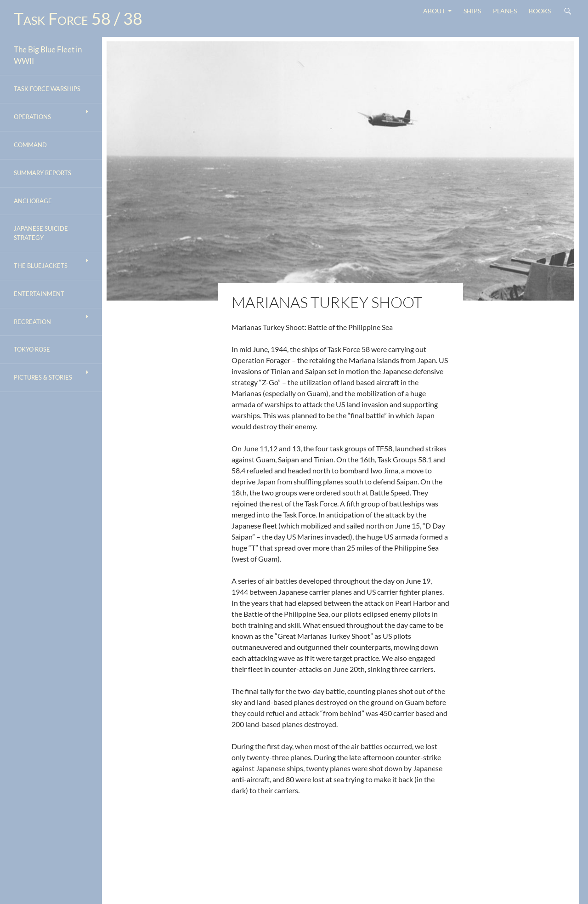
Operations (32, 117)
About (434, 11)
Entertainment (39, 294)
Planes (505, 11)
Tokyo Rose (32, 349)
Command (30, 145)
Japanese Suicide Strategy (41, 233)
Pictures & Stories (43, 377)
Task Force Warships (47, 89)
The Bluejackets (41, 266)
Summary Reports (42, 173)
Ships (472, 11)
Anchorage (33, 201)
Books (540, 11)
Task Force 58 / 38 (78, 18)
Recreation (32, 322)
